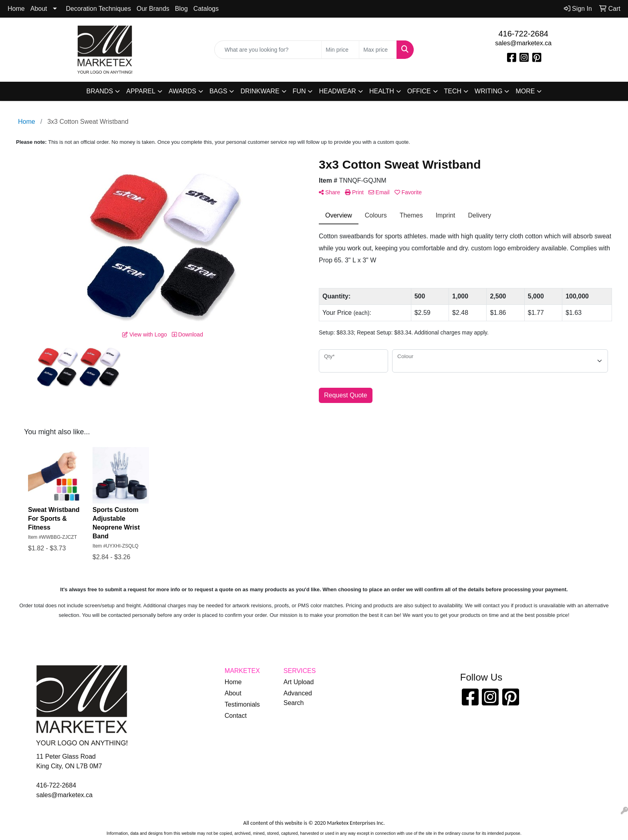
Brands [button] (100, 91)
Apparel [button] (141, 91)
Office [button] (419, 91)
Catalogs (206, 9)
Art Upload (299, 682)
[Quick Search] (268, 50)
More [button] (525, 91)
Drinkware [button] (260, 91)
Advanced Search (298, 698)
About (39, 9)
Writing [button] (488, 91)
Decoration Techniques (99, 9)
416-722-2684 (523, 34)
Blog (181, 9)
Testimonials (242, 704)
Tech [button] (453, 91)
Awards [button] (182, 91)
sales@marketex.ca (523, 43)
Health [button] (382, 91)
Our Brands (153, 9)
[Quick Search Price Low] (340, 50)
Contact (236, 716)
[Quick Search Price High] (378, 50)
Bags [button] (218, 91)
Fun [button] (299, 91)
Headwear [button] (337, 91)
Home (16, 9)
